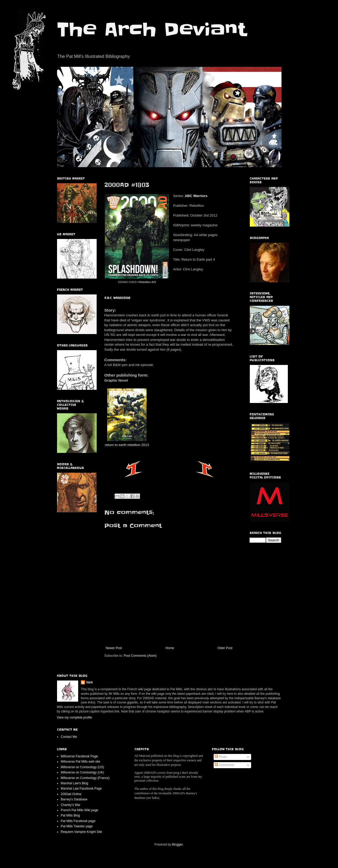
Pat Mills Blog (70, 815)
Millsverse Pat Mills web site (80, 762)
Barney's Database (74, 799)
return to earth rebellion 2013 (127, 445)
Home (170, 648)
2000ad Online (71, 794)
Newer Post (114, 648)
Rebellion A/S (147, 282)
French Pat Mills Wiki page (79, 810)
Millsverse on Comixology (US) (82, 767)
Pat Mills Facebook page (78, 821)
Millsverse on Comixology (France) (85, 778)
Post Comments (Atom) (140, 656)
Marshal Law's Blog (74, 783)
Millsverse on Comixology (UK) (82, 772)
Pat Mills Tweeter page (77, 826)
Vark (89, 682)
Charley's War (71, 805)
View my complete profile (74, 717)
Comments (224, 765)
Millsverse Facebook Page (79, 756)
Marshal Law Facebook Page (81, 789)
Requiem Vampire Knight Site (81, 832)
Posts (221, 757)
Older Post (225, 648)
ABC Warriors (196, 196)
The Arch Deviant (152, 30)
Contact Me (69, 737)
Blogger (177, 844)
